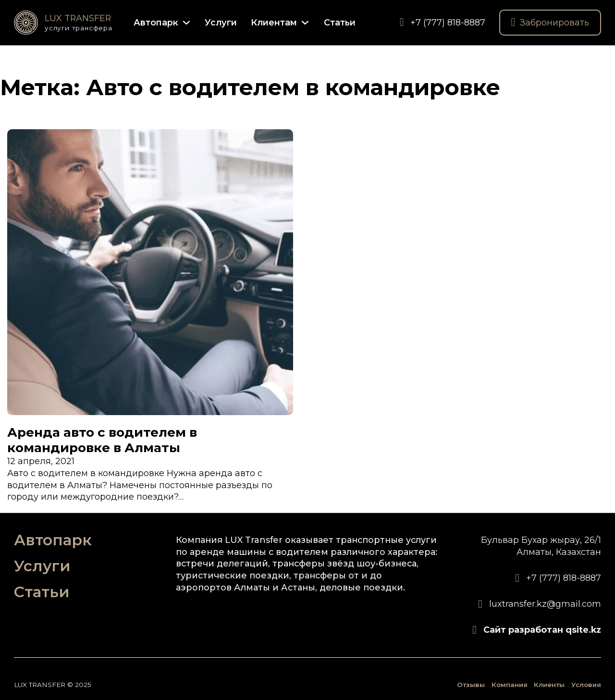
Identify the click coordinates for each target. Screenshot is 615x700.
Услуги (221, 22)
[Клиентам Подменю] (305, 23)
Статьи (340, 22)
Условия (586, 685)
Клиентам (274, 22)
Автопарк (156, 22)
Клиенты (549, 685)
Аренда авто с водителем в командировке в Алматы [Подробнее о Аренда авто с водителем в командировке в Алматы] (102, 440)
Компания (510, 685)
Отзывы (471, 685)
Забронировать (550, 23)
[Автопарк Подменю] (186, 23)
